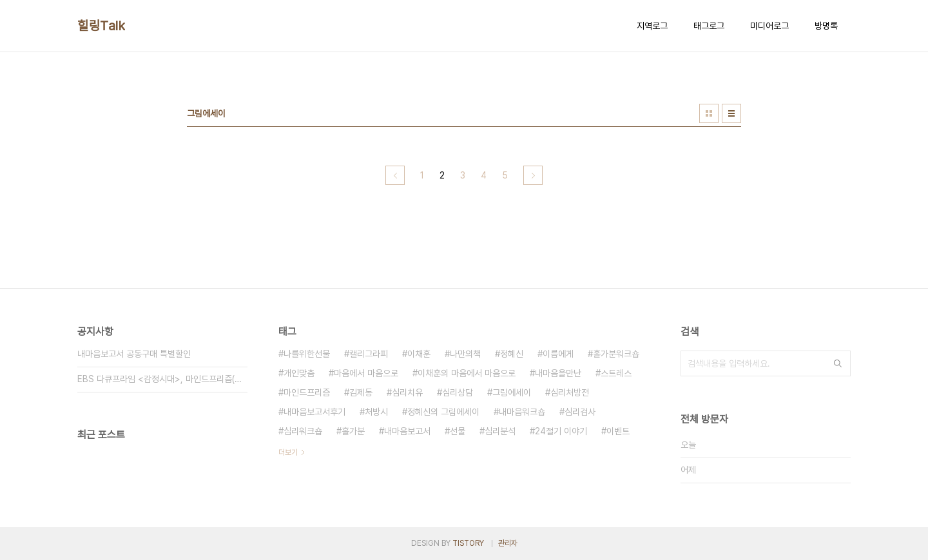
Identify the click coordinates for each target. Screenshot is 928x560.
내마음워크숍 (522, 412)
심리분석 (500, 431)
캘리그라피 (369, 354)
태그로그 (709, 26)
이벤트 (618, 431)
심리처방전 (570, 392)
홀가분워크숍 (616, 354)
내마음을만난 (558, 373)
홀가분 (353, 431)
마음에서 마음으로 (366, 373)
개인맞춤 (299, 373)
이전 (395, 175)
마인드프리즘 (307, 392)
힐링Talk (101, 26)
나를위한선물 (307, 354)
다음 (533, 175)
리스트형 (731, 113)
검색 (838, 363)
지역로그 (652, 26)
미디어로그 (769, 26)
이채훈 (419, 354)
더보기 (288, 452)
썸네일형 (709, 113)
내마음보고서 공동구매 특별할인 (134, 354)
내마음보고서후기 (314, 412)
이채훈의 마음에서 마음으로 (467, 373)
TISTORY (468, 543)
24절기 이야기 (561, 431)
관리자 (508, 543)
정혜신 (512, 354)
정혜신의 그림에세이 (443, 412)
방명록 (826, 26)
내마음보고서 (407, 431)
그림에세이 (512, 392)
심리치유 (407, 392)
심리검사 (580, 412)
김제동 (361, 392)
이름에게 (558, 354)
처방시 (376, 412)
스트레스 (616, 373)
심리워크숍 (303, 431)
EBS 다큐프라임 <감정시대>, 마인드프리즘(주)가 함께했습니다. (162, 379)
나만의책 (465, 354)
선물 (458, 431)
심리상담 (458, 392)
